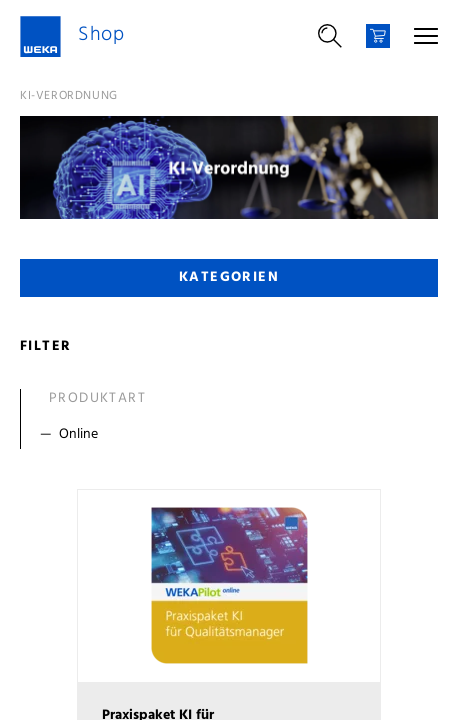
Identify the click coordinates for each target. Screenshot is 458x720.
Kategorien (229, 277)
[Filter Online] (233, 435)
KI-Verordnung (69, 96)
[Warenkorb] (378, 36)
